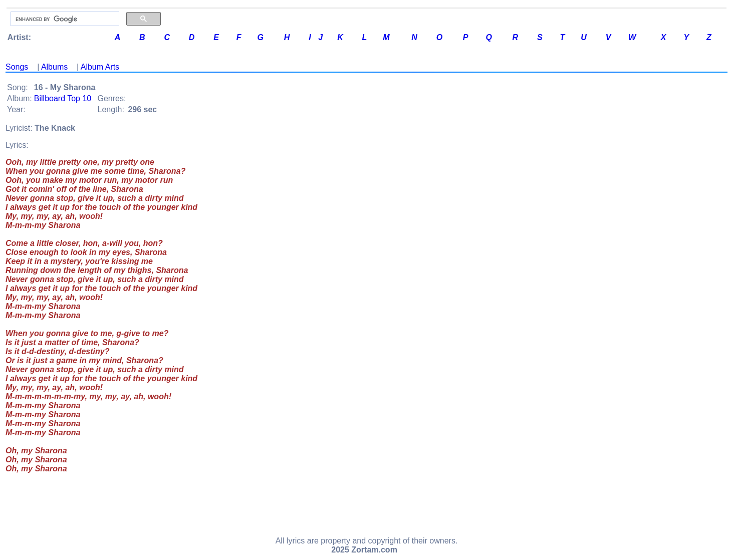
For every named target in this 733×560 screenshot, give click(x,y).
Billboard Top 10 (63, 98)
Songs (17, 67)
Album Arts (100, 67)
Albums (54, 67)
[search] (64, 19)
